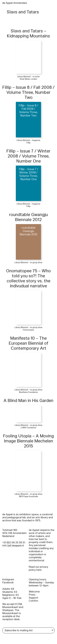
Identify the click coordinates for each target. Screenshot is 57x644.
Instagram (8, 579)
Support (33, 598)
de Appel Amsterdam (15, 3)
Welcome (34, 592)
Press (32, 595)
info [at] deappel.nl (13, 546)
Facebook (8, 583)
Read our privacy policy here (38, 568)
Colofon (33, 601)
